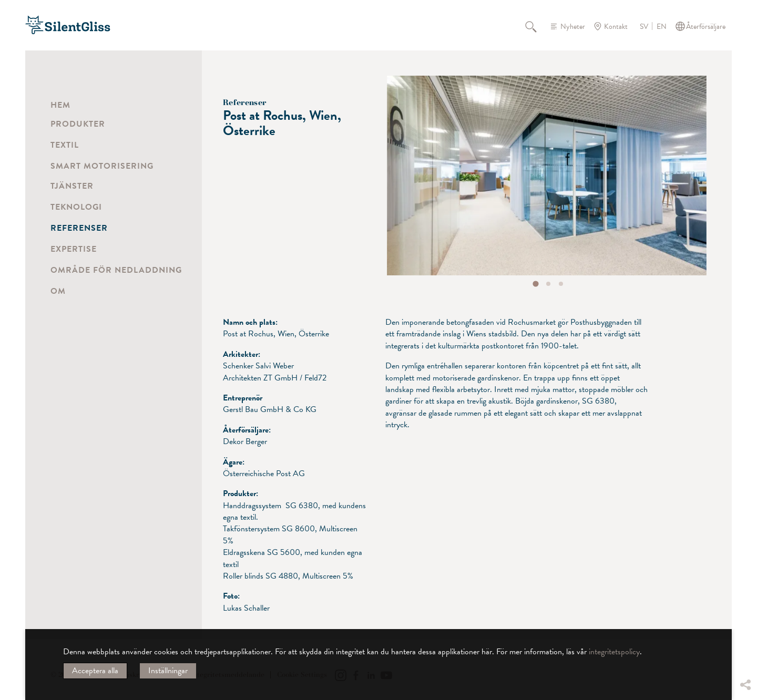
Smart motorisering (102, 166)
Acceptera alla (95, 671)
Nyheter (573, 27)
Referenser (79, 228)
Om (58, 291)
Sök (537, 26)
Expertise (74, 249)
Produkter (78, 124)
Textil (65, 145)
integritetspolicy (614, 652)
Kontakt (616, 27)
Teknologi (76, 207)
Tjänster (72, 186)
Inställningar (168, 671)
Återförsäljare (706, 27)
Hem (60, 105)
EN (662, 27)
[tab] (536, 284)
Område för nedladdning (116, 270)
